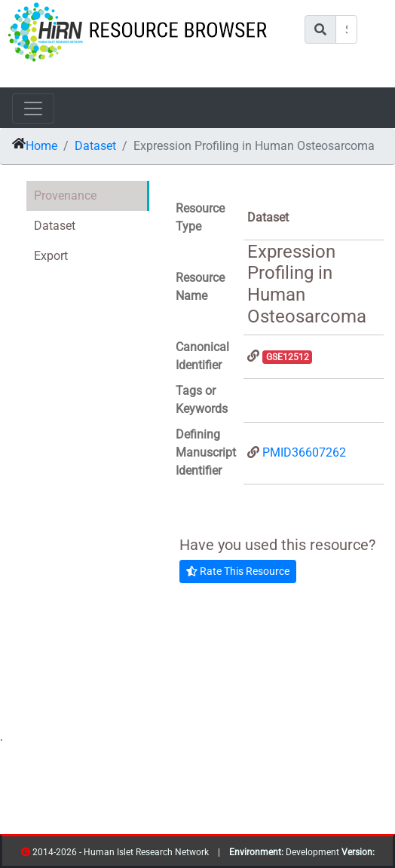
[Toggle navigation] (33, 108)
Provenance (65, 196)
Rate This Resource (238, 571)
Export (51, 256)
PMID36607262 (304, 452)
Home (41, 146)
